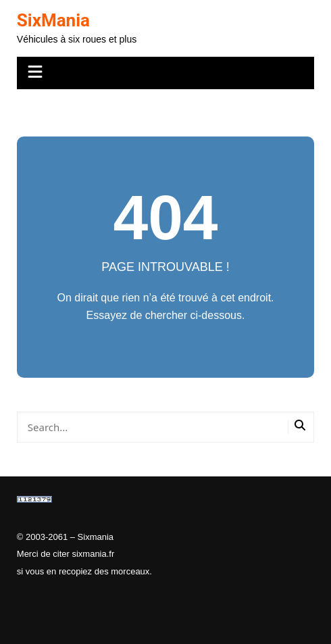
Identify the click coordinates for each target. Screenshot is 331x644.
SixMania (53, 20)
